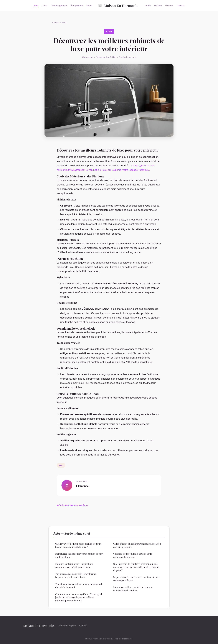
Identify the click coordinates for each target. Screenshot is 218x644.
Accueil (56, 23)
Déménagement (59, 6)
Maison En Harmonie (118, 6)
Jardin (147, 6)
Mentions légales (67, 626)
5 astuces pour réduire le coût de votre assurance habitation (133, 555)
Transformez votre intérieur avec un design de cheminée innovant (79, 586)
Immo (89, 6)
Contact (83, 626)
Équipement (77, 6)
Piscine (169, 6)
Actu (36, 6)
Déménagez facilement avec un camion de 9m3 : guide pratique (80, 555)
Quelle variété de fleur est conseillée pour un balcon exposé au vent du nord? (78, 545)
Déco (45, 6)
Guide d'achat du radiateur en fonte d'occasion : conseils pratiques (138, 545)
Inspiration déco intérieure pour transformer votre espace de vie (136, 579)
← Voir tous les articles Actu (72, 505)
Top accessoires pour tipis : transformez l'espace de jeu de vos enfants (76, 575)
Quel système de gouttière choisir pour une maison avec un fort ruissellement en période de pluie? (136, 567)
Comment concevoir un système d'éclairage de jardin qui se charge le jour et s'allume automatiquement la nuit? (79, 597)
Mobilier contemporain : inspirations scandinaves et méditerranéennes (74, 565)
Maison (158, 6)
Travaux (180, 6)
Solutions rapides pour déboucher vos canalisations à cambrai (133, 589)
